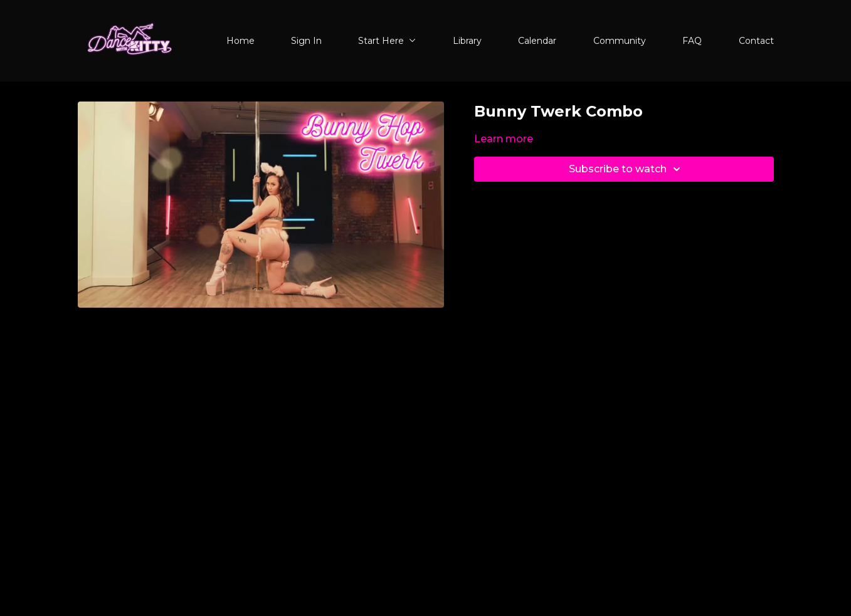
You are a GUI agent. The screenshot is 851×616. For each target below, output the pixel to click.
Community (620, 41)
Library (467, 41)
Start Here (387, 41)
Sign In (306, 41)
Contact (756, 41)
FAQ (692, 41)
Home (240, 41)
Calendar (537, 41)
